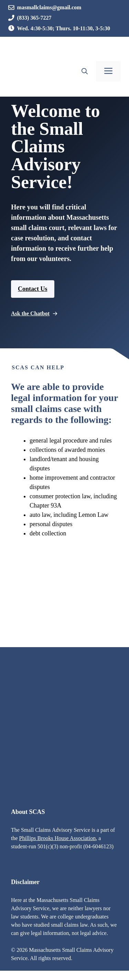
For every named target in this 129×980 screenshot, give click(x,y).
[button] (85, 71)
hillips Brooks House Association (59, 838)
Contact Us (33, 289)
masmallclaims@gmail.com (49, 7)
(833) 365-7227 (34, 18)
